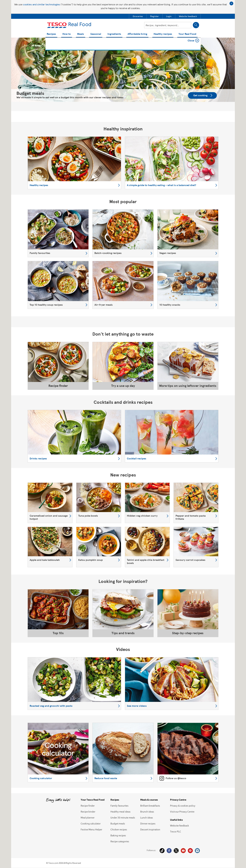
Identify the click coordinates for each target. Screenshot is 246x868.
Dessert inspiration (150, 829)
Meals (81, 34)
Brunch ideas (147, 812)
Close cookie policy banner (231, 3)
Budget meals (118, 823)
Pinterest (190, 851)
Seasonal (96, 34)
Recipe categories (120, 841)
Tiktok (162, 851)
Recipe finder (88, 806)
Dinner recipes (148, 823)
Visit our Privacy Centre (182, 812)
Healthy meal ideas (120, 812)
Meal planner (88, 818)
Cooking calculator (91, 823)
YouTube (183, 851)
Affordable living (137, 34)
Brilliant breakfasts (150, 806)
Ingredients (114, 34)
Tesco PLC (176, 831)
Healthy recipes (163, 34)
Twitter (176, 851)
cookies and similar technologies (42, 4)
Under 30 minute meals (123, 818)
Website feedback (179, 826)
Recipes (51, 34)
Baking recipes (118, 835)
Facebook (169, 851)
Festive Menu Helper (91, 829)
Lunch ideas (147, 818)
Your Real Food (187, 34)
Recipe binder (88, 812)
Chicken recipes (119, 829)
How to (67, 34)
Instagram (197, 851)
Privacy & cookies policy (183, 806)
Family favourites (119, 806)
